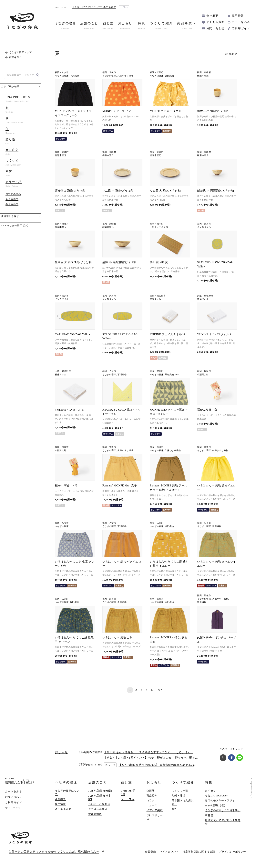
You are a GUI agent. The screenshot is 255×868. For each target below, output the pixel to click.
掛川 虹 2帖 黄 (159, 262)
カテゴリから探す (11, 86)
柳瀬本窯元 (203, 76)
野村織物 (169, 375)
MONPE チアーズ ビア (117, 111)
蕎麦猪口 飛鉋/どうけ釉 (70, 191)
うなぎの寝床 (62, 76)
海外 (174, 809)
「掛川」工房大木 (159, 227)
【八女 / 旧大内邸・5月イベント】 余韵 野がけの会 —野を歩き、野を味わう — (155, 758)
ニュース (152, 805)
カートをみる (241, 22)
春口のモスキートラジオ (220, 800)
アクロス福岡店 (98, 809)
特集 (209, 782)
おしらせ (154, 782)
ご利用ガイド (241, 28)
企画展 (151, 791)
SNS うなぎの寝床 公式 (15, 225)
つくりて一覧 (180, 791)
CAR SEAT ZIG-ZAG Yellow (73, 334)
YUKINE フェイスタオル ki (167, 334)
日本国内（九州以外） (183, 802)
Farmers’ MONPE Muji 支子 (120, 486)
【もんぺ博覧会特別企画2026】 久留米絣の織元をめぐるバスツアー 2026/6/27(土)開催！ (175, 765)
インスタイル (204, 227)
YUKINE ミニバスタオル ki (215, 334)
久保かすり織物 (126, 76)
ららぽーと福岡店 (99, 804)
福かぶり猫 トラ (66, 486)
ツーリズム (128, 799)
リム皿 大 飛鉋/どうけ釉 (165, 191)
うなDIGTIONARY (217, 796)
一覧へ (124, 7)
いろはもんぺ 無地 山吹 (117, 638)
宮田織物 (202, 602)
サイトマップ (13, 808)
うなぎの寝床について (67, 792)
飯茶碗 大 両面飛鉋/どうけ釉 (73, 262)
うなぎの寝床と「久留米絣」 (223, 810)
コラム (151, 800)
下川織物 (75, 76)
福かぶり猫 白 (207, 410)
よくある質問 (215, 22)
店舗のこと (98, 782)
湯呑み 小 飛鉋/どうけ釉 (213, 111)
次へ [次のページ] (161, 690)
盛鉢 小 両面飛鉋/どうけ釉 (119, 262)
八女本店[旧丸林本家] (100, 797)
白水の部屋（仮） (216, 805)
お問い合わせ (215, 28)
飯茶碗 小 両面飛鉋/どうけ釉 (215, 191)
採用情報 (238, 16)
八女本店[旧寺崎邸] (100, 791)
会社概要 (212, 16)
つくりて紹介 (183, 782)
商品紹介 (152, 796)
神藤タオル (156, 299)
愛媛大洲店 (95, 814)
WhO (178, 375)
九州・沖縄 (178, 796)
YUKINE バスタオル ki (70, 410)
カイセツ (210, 791)
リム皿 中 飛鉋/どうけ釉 (118, 191)
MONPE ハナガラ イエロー (167, 111)
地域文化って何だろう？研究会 (223, 822)
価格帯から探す (10, 216)
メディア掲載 (155, 810)
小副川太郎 (203, 375)
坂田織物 (169, 76)
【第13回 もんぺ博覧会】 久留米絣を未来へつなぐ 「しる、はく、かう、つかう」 (158, 752)
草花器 (209, 815)
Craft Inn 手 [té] (128, 792)
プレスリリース (155, 817)
